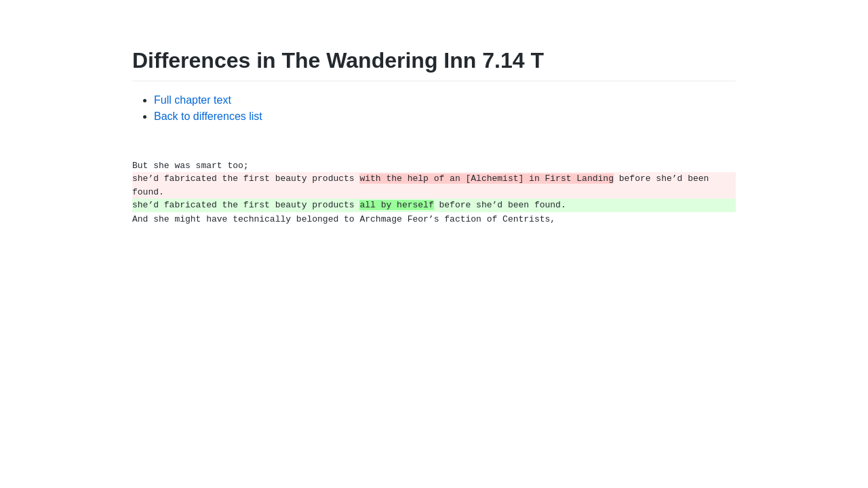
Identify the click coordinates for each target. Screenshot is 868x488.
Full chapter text (193, 100)
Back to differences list (208, 116)
